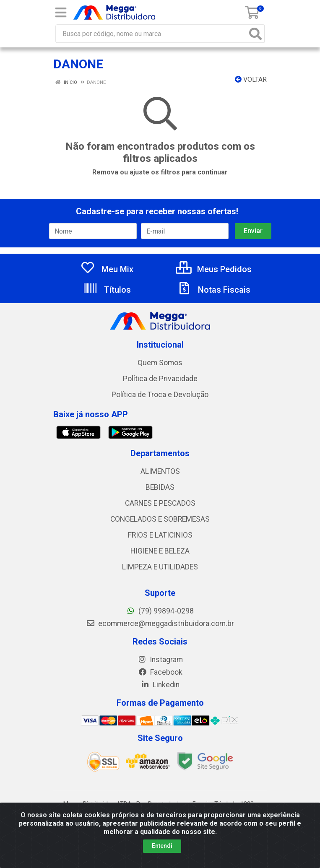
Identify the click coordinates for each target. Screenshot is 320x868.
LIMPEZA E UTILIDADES (160, 567)
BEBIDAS (160, 487)
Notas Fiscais (213, 290)
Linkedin (160, 685)
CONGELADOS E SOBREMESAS (160, 519)
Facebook (160, 672)
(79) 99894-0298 (160, 611)
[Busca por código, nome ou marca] (152, 34)
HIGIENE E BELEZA (160, 551)
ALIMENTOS (160, 471)
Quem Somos (160, 363)
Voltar (251, 79)
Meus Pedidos (214, 269)
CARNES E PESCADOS (160, 503)
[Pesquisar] (255, 34)
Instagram (160, 660)
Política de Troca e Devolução (160, 395)
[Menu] (61, 13)
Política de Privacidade (160, 379)
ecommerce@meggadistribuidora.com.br (160, 624)
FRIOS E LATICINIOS (160, 535)
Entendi (162, 846)
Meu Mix (107, 269)
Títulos (107, 290)
